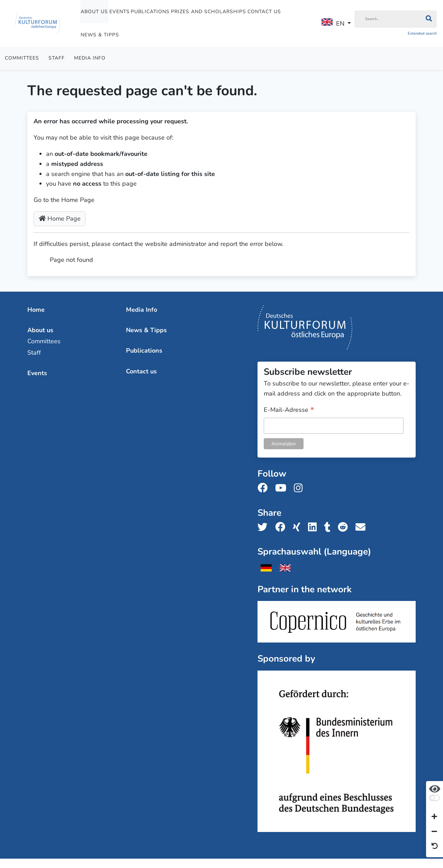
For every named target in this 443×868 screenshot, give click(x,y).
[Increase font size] (434, 817)
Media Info (90, 58)
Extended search (422, 33)
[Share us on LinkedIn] (314, 527)
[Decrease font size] (434, 832)
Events (120, 12)
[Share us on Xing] (299, 527)
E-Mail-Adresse (289, 410)
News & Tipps (100, 35)
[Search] (388, 19)
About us (94, 12)
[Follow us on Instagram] (300, 488)
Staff (57, 58)
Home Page (60, 219)
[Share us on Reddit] (345, 527)
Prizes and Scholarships (209, 12)
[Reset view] (435, 847)
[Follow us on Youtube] (283, 488)
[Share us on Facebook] (282, 527)
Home (36, 310)
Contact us (264, 12)
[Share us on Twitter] (265, 527)
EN (333, 23)
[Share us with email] (363, 527)
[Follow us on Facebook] (265, 488)
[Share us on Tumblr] (329, 527)
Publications (150, 12)
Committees (22, 58)
